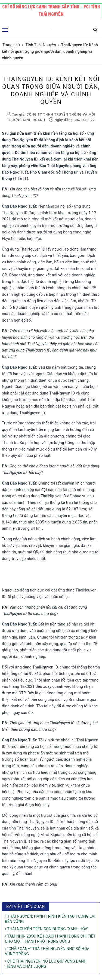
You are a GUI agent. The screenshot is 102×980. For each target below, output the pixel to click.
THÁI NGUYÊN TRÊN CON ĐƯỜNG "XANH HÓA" (47, 929)
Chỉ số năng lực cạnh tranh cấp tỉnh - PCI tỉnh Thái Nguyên (51, 10)
